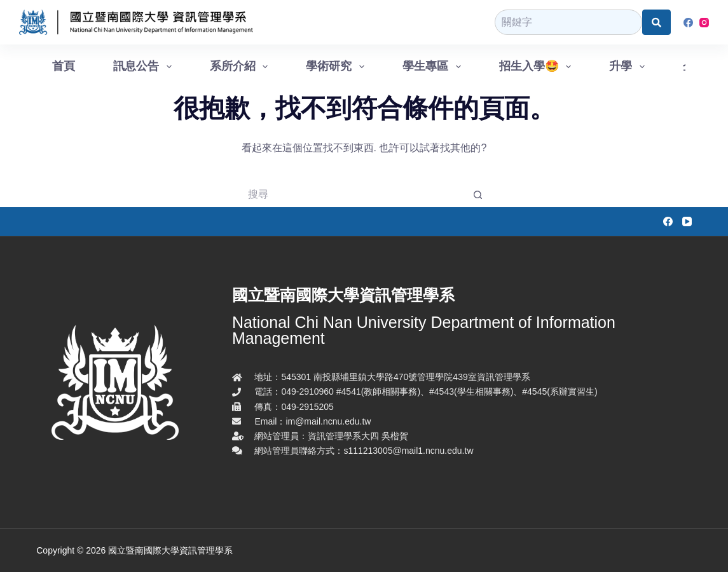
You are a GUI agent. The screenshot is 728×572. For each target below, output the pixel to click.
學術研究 (338, 67)
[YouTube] (687, 221)
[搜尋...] (352, 194)
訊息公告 (145, 67)
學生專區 (434, 67)
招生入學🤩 (538, 67)
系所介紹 (242, 67)
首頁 (64, 66)
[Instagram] (704, 23)
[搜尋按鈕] (479, 194)
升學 (629, 67)
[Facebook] (688, 23)
